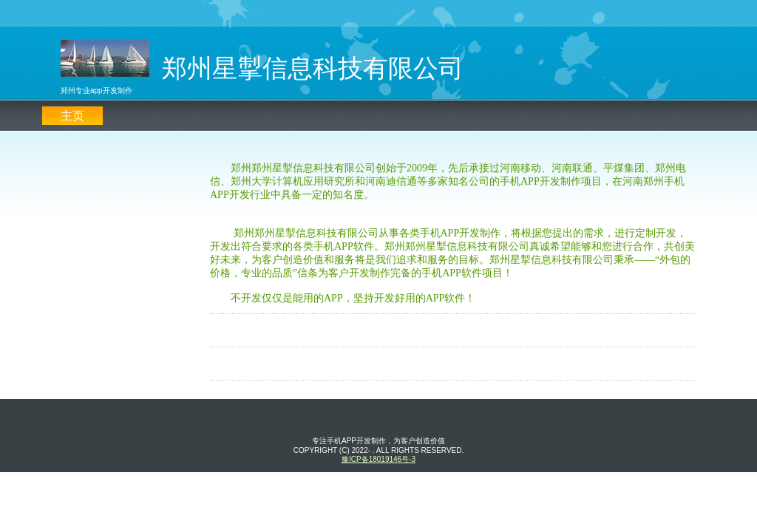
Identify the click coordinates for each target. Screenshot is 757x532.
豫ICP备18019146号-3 (378, 459)
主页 (72, 116)
